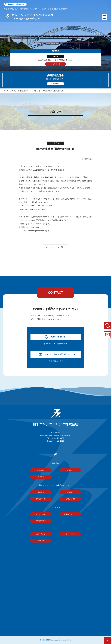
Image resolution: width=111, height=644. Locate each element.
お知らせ (37, 91)
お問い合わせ (41, 534)
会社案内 (41, 492)
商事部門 (41, 477)
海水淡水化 (41, 470)
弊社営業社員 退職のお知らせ (53, 91)
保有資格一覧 (41, 499)
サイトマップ (70, 534)
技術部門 (70, 470)
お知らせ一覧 (56, 247)
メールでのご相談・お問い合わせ (57, 354)
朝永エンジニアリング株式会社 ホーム (17, 91)
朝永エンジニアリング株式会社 (55, 418)
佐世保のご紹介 (41, 521)
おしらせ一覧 (55, 64)
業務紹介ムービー (70, 514)
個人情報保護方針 (41, 541)
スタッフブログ (41, 514)
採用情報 (70, 492)
